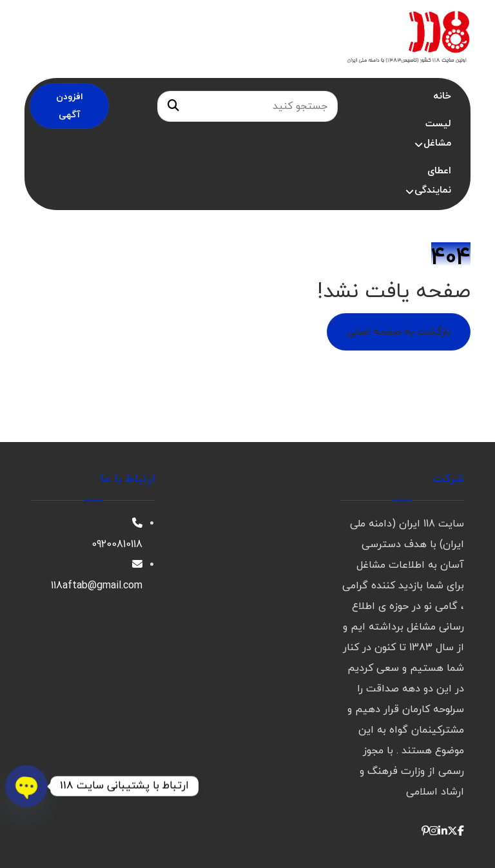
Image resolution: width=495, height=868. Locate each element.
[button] (461, 832)
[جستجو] (173, 106)
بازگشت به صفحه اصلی (399, 332)
